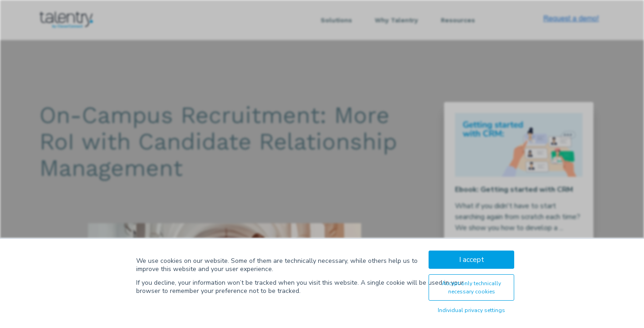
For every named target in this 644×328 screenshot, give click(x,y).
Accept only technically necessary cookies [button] (471, 287)
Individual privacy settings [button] (471, 310)
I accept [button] (472, 260)
